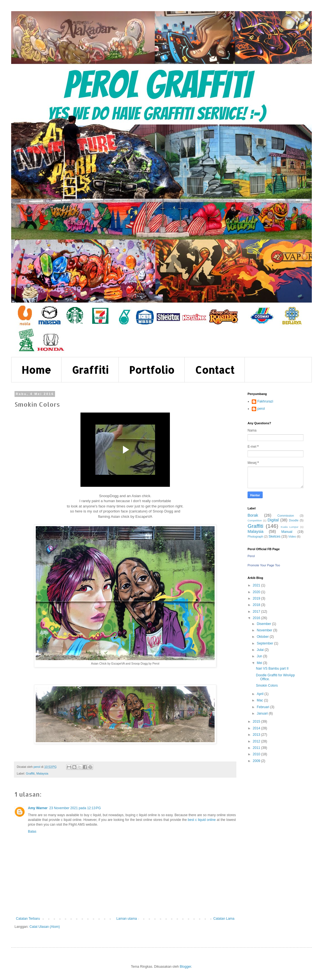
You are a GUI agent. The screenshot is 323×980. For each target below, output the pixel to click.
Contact (215, 370)
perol (261, 409)
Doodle (294, 520)
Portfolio (152, 370)
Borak (253, 515)
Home (36, 370)
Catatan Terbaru (28, 919)
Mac (260, 700)
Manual (287, 532)
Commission (286, 516)
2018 (257, 605)
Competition (255, 520)
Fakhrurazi (265, 401)
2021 (257, 585)
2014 (257, 728)
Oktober (263, 637)
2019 (257, 598)
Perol (251, 556)
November (265, 630)
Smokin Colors (267, 686)
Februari (263, 707)
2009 (257, 761)
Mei (260, 663)
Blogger (185, 967)
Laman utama (127, 919)
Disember (264, 624)
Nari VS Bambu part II (272, 668)
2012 (257, 741)
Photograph (255, 536)
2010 (257, 754)
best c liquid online (202, 820)
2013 (257, 735)
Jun (260, 656)
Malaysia (42, 773)
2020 (257, 592)
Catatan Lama (224, 919)
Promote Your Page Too (264, 565)
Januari (263, 713)
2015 (257, 722)
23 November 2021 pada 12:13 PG (75, 808)
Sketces (275, 536)
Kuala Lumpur (290, 527)
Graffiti (90, 370)
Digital (273, 520)
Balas (32, 832)
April (261, 694)
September (265, 643)
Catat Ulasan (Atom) (45, 927)
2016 (257, 618)
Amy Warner (38, 808)
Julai (261, 650)
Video (292, 536)
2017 (257, 612)
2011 (257, 748)
